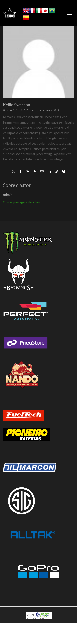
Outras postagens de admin (22, 202)
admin (46, 110)
